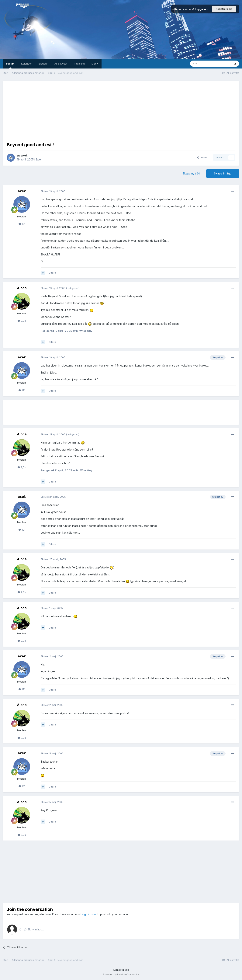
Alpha (22, 288)
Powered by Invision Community (121, 974)
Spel (39, 159)
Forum (10, 65)
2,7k (22, 321)
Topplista (79, 64)
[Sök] (210, 64)
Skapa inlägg (223, 173)
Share (202, 157)
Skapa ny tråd (191, 173)
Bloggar (43, 64)
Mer (95, 64)
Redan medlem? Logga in (191, 9)
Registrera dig (224, 9)
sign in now (89, 914)
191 (22, 224)
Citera (52, 273)
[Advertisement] (121, 111)
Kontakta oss (121, 970)
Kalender (26, 64)
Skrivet (53, 191)
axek (24, 155)
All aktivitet (61, 64)
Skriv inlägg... (34, 929)
